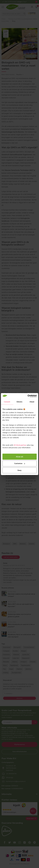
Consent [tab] (7, 402)
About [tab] (32, 402)
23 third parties (20, 445)
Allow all (20, 457)
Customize (20, 463)
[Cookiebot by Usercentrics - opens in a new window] (28, 396)
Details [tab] (19, 402)
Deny (19, 470)
